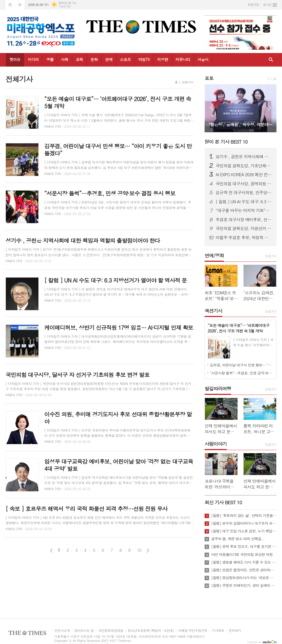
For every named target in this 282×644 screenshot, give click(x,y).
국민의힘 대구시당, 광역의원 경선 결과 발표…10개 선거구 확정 (244, 184)
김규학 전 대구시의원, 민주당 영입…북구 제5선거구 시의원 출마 (244, 192)
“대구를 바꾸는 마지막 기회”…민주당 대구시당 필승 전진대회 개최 (244, 210)
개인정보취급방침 (111, 631)
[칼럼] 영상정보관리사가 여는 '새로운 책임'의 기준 (244, 578)
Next (269, 108)
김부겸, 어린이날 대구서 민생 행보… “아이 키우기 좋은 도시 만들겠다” (242, 365)
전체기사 (188, 82)
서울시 (203, 59)
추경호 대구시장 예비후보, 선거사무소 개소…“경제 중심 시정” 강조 (244, 220)
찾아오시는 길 (84, 631)
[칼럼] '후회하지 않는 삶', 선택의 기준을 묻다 (244, 516)
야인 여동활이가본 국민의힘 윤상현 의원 (242, 555)
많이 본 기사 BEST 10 (226, 142)
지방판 (162, 59)
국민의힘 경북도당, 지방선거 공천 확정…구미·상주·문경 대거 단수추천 (244, 228)
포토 (209, 78)
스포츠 (125, 59)
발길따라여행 (218, 389)
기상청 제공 (65, 6)
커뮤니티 (183, 59)
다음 (148, 551)
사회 (64, 59)
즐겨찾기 (20, 5)
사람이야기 (216, 444)
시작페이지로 (10, 5)
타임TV (144, 59)
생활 (50, 59)
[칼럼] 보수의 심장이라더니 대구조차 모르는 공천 (244, 523)
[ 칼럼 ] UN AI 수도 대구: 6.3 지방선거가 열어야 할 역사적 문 (244, 202)
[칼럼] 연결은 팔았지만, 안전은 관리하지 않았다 (244, 570)
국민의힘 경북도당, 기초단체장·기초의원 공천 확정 (244, 166)
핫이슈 (15, 59)
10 (139, 550)
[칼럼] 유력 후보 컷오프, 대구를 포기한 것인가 (244, 547)
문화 (94, 59)
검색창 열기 (271, 60)
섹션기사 (213, 311)
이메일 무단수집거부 (193, 631)
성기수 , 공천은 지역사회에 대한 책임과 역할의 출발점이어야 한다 (244, 157)
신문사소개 (62, 631)
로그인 (267, 5)
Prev (212, 108)
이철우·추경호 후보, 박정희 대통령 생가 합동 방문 (244, 237)
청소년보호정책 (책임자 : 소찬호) (151, 631)
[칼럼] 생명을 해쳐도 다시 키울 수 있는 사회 (244, 562)
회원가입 (253, 5)
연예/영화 (214, 255)
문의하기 (235, 631)
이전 (51, 551)
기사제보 (218, 631)
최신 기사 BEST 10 (223, 502)
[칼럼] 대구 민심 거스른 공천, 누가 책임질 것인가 (244, 531)
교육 (79, 59)
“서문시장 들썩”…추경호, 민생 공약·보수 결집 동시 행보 (242, 373)
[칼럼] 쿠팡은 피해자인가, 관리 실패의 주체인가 (244, 585)
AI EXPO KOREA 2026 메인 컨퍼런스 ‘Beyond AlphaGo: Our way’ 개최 (244, 175)
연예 (109, 59)
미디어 (33, 59)
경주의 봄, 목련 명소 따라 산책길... (238, 539)
